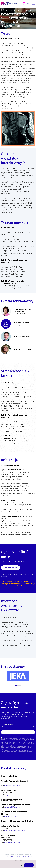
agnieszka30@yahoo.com (13, 807)
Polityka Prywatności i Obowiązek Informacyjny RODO (18, 856)
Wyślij (18, 732)
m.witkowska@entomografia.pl (15, 831)
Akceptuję (29, 865)
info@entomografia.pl (12, 795)
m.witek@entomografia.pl (13, 842)
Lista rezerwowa (11, 568)
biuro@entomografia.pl (12, 786)
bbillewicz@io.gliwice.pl (12, 816)
